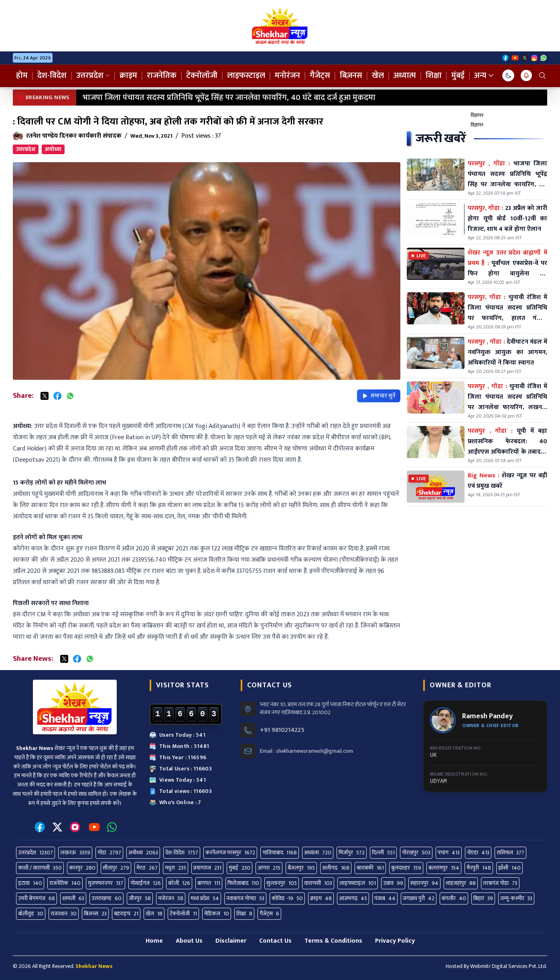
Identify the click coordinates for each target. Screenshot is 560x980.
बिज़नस (351, 75)
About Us (189, 941)
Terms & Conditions (333, 941)
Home (154, 941)
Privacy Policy (395, 941)
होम (22, 75)
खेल (378, 75)
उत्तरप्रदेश (93, 75)
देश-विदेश (52, 75)
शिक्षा (434, 75)
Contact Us (275, 941)
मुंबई (458, 75)
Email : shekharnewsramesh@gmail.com (306, 751)
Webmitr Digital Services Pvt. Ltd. (509, 966)
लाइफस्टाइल (246, 75)
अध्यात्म (405, 75)
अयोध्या (53, 149)
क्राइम (128, 75)
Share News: (33, 659)
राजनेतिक (162, 75)
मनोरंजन (287, 75)
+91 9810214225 (282, 730)
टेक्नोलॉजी (202, 75)
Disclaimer (231, 941)
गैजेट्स (320, 75)
